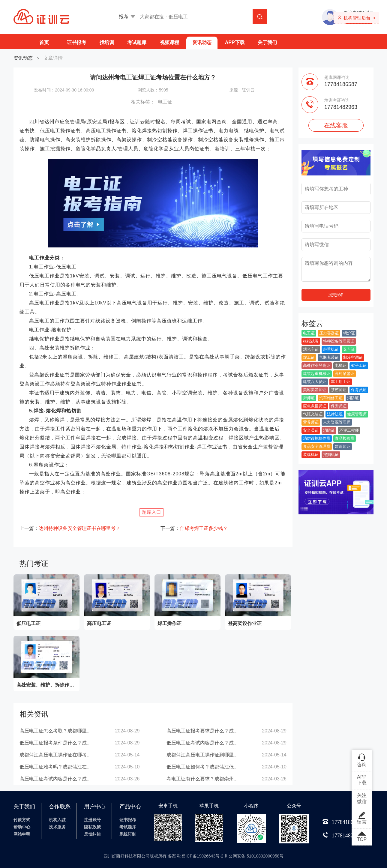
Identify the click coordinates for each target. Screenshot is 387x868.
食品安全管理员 (317, 446)
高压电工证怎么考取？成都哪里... (55, 731)
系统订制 (128, 834)
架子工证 (359, 365)
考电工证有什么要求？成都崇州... (202, 779)
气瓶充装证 (329, 357)
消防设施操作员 (317, 438)
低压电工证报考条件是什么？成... (55, 743)
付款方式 (22, 820)
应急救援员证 (315, 406)
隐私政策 (92, 827)
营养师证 (311, 422)
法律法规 (335, 414)
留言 (362, 818)
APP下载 (235, 42)
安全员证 (311, 430)
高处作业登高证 (317, 365)
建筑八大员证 (315, 382)
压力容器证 (329, 333)
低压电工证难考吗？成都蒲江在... (55, 767)
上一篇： (70, 528)
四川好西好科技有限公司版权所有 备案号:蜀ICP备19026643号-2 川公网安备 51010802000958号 (194, 856)
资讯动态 (202, 42)
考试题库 (137, 42)
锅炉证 (349, 333)
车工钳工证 (341, 382)
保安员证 (339, 406)
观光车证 (311, 349)
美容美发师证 (315, 390)
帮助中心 (22, 827)
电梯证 (341, 365)
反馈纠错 (92, 834)
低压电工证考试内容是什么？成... (202, 743)
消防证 (353, 398)
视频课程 (169, 42)
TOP (362, 837)
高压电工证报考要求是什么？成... (202, 731)
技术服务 (57, 827)
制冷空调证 (353, 357)
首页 (44, 42)
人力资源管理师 (337, 422)
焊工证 (309, 357)
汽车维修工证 (331, 398)
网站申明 (22, 834)
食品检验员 (345, 438)
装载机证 (311, 455)
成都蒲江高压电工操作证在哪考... (55, 755)
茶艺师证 (339, 390)
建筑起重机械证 (317, 374)
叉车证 (349, 349)
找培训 (107, 42)
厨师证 (309, 398)
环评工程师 (349, 430)
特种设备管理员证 (339, 341)
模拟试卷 (311, 341)
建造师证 (343, 446)
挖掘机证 (331, 455)
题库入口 (151, 512)
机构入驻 (57, 820)
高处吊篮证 (345, 374)
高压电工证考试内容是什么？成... (55, 779)
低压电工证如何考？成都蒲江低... (202, 767)
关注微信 (362, 798)
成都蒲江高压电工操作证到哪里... (202, 755)
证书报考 (76, 42)
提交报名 (336, 295)
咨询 (362, 760)
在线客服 (336, 125)
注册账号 (92, 820)
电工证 (165, 102)
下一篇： (194, 528)
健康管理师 (357, 414)
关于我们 (267, 42)
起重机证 (331, 349)
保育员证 (359, 390)
